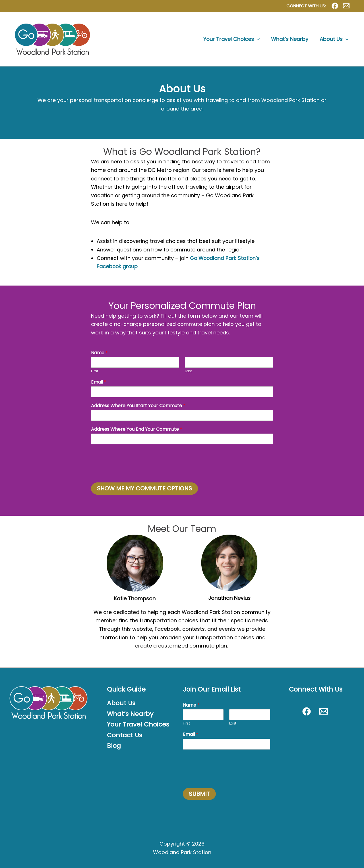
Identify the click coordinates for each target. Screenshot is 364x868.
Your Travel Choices (139, 725)
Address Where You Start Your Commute (138, 406)
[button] (259, 39)
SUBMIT (199, 794)
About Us (121, 703)
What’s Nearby (130, 714)
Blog (114, 746)
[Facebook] (335, 6)
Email (99, 382)
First (95, 371)
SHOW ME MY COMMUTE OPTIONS (144, 488)
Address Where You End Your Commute (137, 429)
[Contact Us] (346, 6)
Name (99, 353)
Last (188, 371)
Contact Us (125, 735)
